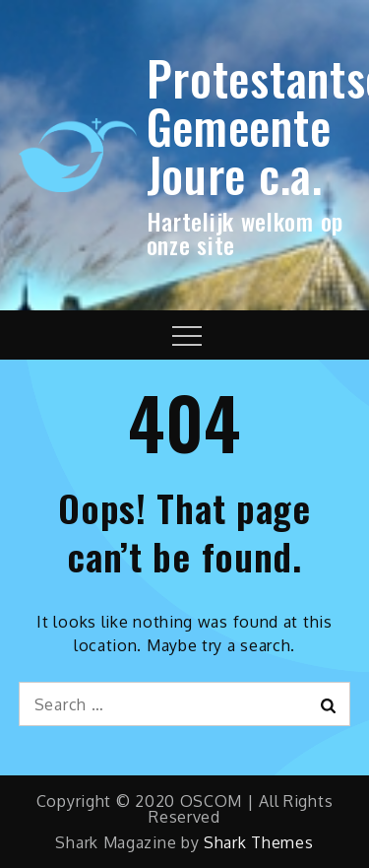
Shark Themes (258, 842)
